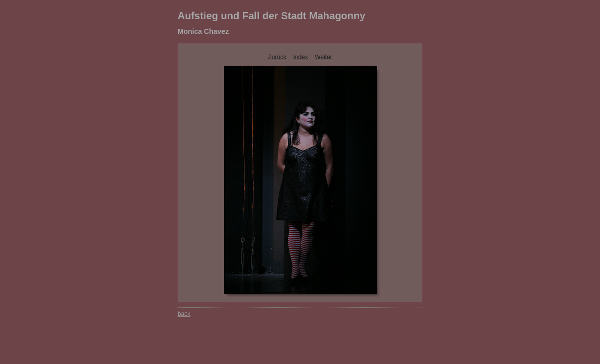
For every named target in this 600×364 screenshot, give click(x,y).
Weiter (323, 57)
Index (300, 57)
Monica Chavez (203, 31)
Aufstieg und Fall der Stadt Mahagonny (271, 16)
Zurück (277, 57)
